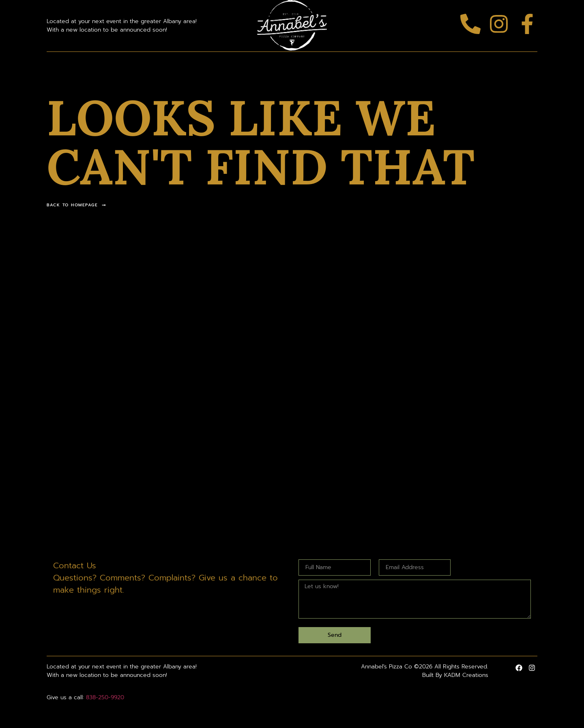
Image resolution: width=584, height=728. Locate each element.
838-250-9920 (105, 697)
